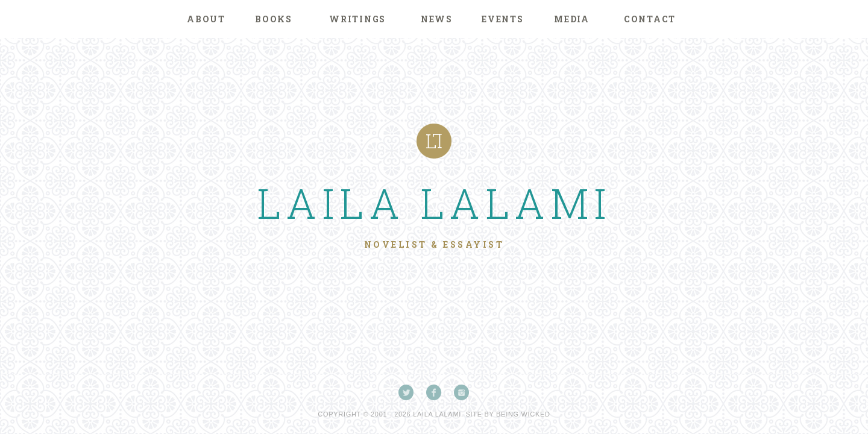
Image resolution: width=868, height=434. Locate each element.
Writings (357, 19)
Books (274, 19)
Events (503, 19)
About (206, 19)
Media (572, 19)
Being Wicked (523, 414)
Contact (650, 19)
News (437, 19)
